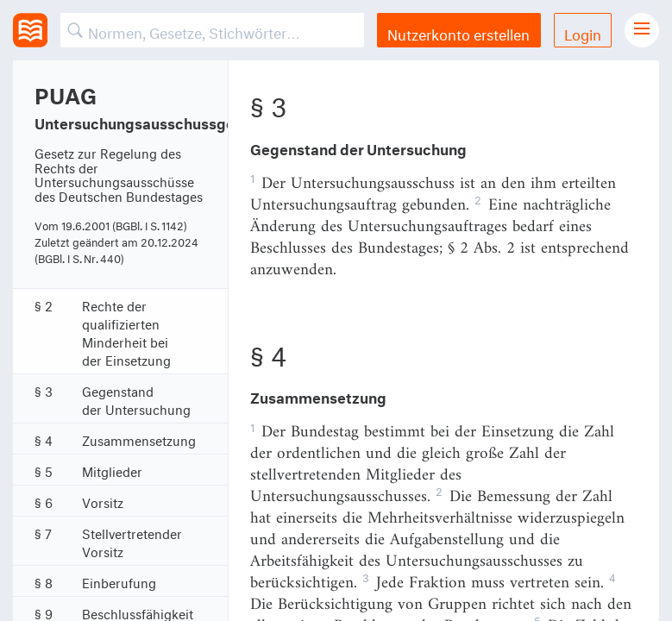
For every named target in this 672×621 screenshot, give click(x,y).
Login (583, 32)
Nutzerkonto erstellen (458, 32)
